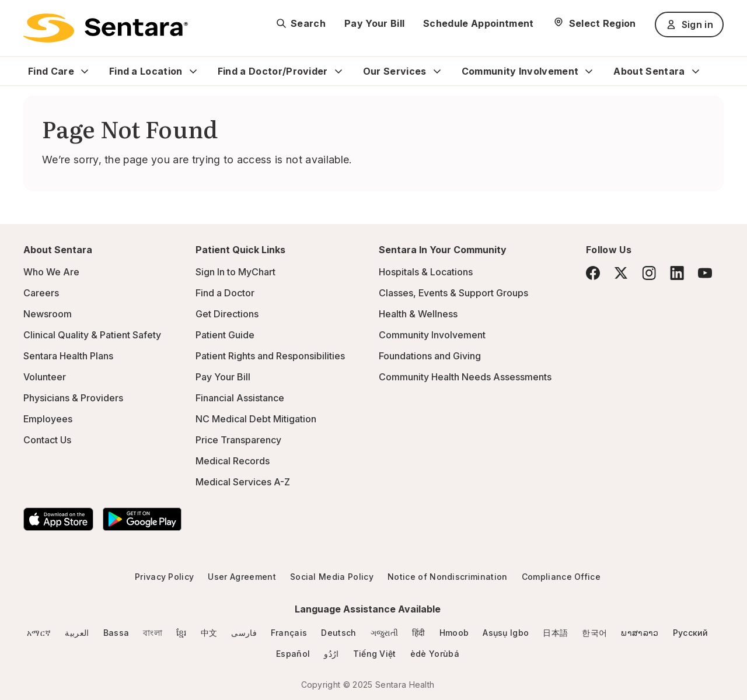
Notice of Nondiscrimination (448, 577)
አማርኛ (39, 633)
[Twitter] (621, 273)
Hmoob (454, 633)
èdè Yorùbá (435, 654)
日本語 (555, 633)
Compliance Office (561, 577)
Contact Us (47, 440)
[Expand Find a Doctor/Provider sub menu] (338, 71)
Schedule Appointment (478, 23)
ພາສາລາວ (640, 633)
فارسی (244, 633)
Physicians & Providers (73, 398)
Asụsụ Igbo (506, 633)
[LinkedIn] (677, 273)
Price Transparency (238, 440)
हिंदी (419, 633)
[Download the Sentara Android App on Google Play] (142, 519)
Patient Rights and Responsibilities (270, 356)
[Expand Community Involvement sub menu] (589, 71)
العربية (77, 633)
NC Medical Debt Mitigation (256, 419)
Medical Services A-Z (243, 482)
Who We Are (51, 272)
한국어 (594, 633)
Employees (48, 419)
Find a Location (146, 71)
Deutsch (338, 633)
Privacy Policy (164, 577)
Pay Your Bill (374, 23)
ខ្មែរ (181, 633)
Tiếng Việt (375, 654)
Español (293, 654)
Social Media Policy (332, 577)
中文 (209, 633)
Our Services (395, 71)
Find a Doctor (225, 293)
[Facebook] (593, 273)
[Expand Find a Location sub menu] (193, 71)
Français (289, 633)
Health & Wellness (418, 314)
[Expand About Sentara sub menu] (696, 71)
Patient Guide (225, 335)
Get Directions (227, 314)
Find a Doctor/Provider (273, 71)
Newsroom (48, 314)
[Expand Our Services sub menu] (437, 71)
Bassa (116, 633)
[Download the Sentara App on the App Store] (58, 519)
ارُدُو (331, 654)
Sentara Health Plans (68, 356)
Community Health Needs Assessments (465, 377)
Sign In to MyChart (235, 272)
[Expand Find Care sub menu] (85, 71)
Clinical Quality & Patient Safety (92, 335)
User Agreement (242, 577)
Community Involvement (520, 71)
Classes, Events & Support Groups (453, 293)
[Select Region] (594, 23)
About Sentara (649, 71)
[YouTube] (705, 273)
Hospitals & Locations (426, 272)
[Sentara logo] (106, 28)
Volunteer (45, 377)
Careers (41, 293)
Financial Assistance (240, 398)
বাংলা (153, 633)
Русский (691, 633)
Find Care (51, 71)
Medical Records (233, 461)
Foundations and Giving (430, 356)
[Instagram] (649, 273)
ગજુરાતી (384, 633)
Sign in (689, 24)
